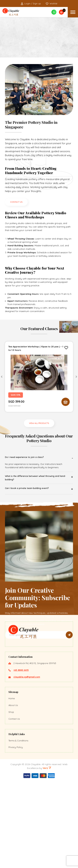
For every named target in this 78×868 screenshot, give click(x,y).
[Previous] (2, 377)
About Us (13, 792)
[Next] (76, 377)
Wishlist (52, 4)
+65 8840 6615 (21, 757)
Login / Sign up (31, 4)
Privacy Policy (16, 834)
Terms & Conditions (18, 827)
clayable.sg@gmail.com (27, 763)
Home (12, 785)
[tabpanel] (39, 377)
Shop (11, 799)
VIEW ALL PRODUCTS (39, 423)
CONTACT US (16, 202)
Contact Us (14, 805)
